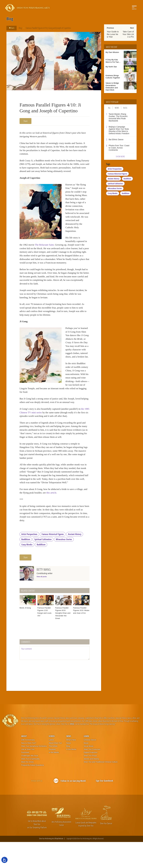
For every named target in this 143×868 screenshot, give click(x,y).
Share (25, 121)
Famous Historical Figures (53, 560)
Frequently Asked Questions (33, 791)
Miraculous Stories (64, 565)
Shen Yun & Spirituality (30, 785)
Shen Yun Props (90, 782)
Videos (52, 762)
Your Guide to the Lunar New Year (113, 34)
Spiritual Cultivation (43, 565)
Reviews (52, 775)
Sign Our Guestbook (104, 807)
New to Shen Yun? (29, 769)
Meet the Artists (28, 788)
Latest (51, 766)
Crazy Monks (27, 571)
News (117, 108)
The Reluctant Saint (69, 254)
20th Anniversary (28, 766)
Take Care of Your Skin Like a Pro (128, 34)
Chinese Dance (90, 766)
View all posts (42, 603)
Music (86, 769)
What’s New (71, 766)
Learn (86, 762)
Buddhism (26, 565)
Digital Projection (91, 779)
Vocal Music (89, 772)
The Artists (53, 772)
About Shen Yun (55, 769)
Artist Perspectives (29, 560)
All (109, 108)
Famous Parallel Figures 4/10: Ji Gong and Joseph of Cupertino (48, 28)
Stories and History (91, 785)
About (24, 762)
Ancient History (75, 560)
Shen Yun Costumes (92, 775)
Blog (20, 28)
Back (11, 28)
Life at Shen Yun (28, 775)
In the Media (54, 779)
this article (57, 517)
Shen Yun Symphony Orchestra (34, 772)
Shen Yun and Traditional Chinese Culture (101, 788)
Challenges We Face (30, 782)
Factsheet (25, 779)
